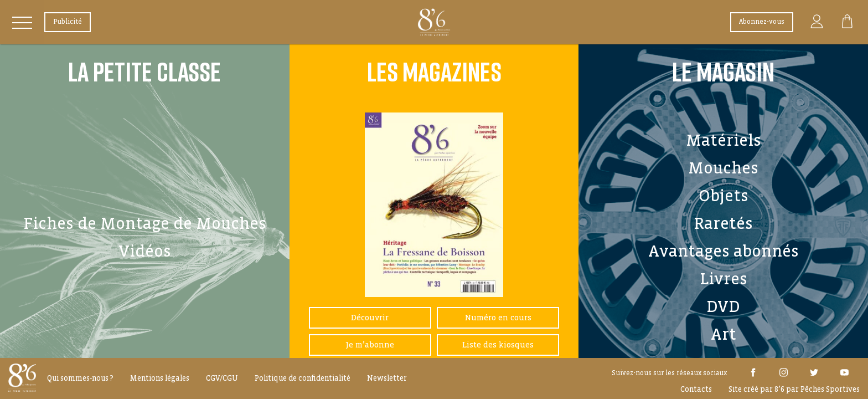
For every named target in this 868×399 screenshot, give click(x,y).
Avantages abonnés (724, 251)
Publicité (68, 22)
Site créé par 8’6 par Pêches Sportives (794, 389)
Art (724, 334)
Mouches (723, 168)
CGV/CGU (222, 378)
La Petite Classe (144, 71)
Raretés (723, 223)
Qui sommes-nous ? (80, 378)
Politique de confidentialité (303, 378)
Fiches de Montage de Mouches (145, 223)
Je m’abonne (370, 345)
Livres (724, 279)
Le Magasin (723, 71)
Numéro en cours (498, 318)
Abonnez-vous (762, 22)
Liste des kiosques (498, 345)
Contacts (696, 389)
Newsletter (387, 378)
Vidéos (145, 251)
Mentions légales (160, 378)
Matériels (724, 140)
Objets (724, 196)
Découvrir (370, 318)
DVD (723, 306)
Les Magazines (434, 71)
